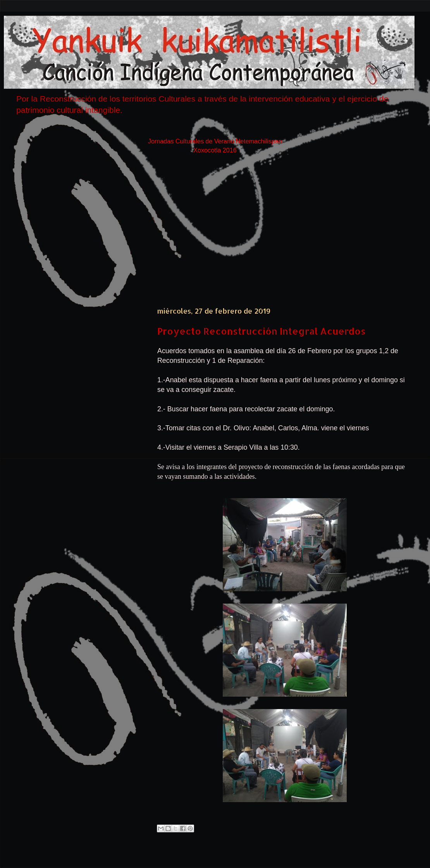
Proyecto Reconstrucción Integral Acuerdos (261, 331)
